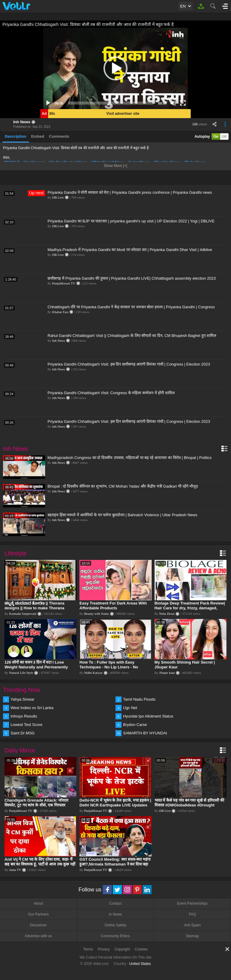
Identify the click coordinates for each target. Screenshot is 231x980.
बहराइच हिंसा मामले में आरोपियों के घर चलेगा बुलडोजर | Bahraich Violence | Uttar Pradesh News (122, 515)
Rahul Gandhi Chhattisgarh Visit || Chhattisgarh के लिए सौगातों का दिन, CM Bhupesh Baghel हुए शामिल (132, 336)
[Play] (48, 103)
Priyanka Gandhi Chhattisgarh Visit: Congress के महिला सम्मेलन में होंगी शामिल (111, 393)
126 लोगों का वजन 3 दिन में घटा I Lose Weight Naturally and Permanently (36, 665)
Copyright (122, 949)
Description (16, 136)
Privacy (104, 949)
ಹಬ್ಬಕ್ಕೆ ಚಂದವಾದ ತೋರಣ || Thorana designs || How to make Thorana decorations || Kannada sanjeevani (37, 608)
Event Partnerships (192, 903)
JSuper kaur (167, 673)
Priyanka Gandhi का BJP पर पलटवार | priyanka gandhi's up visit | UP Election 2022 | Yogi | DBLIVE (131, 221)
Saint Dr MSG (23, 733)
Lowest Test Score (26, 725)
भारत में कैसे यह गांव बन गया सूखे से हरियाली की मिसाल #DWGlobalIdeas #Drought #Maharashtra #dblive (189, 805)
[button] (115, 68)
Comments (59, 136)
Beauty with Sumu (97, 614)
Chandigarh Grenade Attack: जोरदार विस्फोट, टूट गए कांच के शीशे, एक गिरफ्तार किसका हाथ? (36, 805)
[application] (115, 68)
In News (115, 914)
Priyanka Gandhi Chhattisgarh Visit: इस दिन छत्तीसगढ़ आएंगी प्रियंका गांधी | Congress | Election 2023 (129, 364)
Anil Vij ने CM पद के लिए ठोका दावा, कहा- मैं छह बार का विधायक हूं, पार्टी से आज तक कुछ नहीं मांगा (40, 864)
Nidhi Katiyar (93, 673)
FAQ (192, 914)
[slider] (111, 103)
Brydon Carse (135, 725)
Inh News (22, 122)
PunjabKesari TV (64, 283)
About (38, 903)
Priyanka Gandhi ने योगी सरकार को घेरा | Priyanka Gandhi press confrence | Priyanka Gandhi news (130, 192)
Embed (38, 136)
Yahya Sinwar (22, 699)
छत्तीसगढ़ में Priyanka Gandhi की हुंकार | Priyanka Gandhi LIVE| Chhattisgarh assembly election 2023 (132, 278)
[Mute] (173, 103)
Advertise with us (38, 936)
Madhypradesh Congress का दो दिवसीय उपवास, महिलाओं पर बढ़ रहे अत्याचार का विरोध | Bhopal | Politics (129, 458)
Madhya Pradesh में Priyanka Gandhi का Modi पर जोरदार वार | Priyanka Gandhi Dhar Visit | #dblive (130, 250)
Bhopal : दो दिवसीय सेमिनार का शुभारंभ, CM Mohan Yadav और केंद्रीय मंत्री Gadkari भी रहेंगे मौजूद (123, 486)
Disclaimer (38, 925)
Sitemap (192, 936)
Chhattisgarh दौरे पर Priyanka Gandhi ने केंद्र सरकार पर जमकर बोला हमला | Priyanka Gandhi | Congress (131, 307)
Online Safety (115, 925)
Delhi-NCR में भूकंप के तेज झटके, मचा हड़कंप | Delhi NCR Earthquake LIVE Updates (115, 803)
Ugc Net (130, 708)
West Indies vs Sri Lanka (32, 708)
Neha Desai (167, 614)
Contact (115, 903)
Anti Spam (192, 925)
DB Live (58, 197)
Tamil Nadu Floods (139, 699)
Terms (88, 949)
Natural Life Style (21, 673)
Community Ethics (115, 936)
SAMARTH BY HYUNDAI (145, 733)
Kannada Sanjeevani (23, 614)
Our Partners (38, 914)
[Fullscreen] (183, 103)
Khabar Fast (60, 312)
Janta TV (15, 870)
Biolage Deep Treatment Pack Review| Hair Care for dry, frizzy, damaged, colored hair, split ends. (190, 608)
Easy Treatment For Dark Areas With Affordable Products (113, 606)
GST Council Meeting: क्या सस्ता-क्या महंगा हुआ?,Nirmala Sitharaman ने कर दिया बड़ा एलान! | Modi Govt (115, 864)
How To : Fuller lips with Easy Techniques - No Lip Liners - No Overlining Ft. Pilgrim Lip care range (113, 667)
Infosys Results (24, 716)
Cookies (141, 949)
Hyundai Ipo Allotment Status (148, 716)
